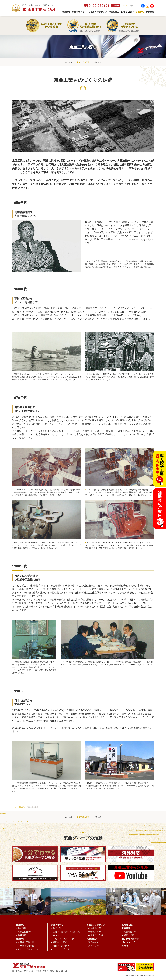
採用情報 (98, 62)
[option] (80, 901)
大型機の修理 (95, 932)
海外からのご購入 (61, 946)
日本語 (125, 6)
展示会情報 (129, 935)
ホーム (15, 807)
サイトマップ (128, 942)
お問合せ (116, 6)
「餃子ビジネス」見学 (63, 939)
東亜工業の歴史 (83, 62)
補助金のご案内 (60, 942)
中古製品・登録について (100, 935)
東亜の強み (94, 942)
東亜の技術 (94, 946)
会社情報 (68, 62)
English (131, 6)
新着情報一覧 (130, 932)
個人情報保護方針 (130, 939)
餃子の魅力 (58, 928)
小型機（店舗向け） (27, 946)
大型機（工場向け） (27, 942)
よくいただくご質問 (62, 949)
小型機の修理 (95, 928)
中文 (137, 6)
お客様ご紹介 (128, 925)
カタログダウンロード (28, 949)
